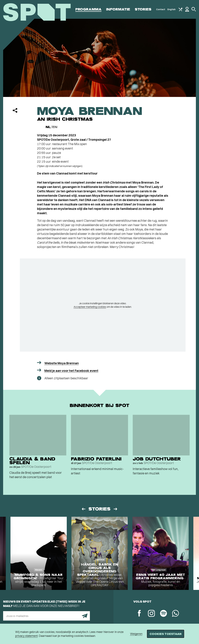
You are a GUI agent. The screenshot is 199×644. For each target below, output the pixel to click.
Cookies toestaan (166, 634)
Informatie (118, 9)
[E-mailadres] (47, 616)
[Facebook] (139, 614)
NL (48, 127)
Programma (88, 9)
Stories (143, 9)
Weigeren (136, 634)
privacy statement (26, 636)
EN (55, 127)
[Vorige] (83, 509)
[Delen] (15, 110)
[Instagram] (151, 614)
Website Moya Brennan (62, 363)
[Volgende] (116, 509)
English (171, 9)
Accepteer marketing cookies (90, 307)
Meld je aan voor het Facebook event (71, 371)
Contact (161, 9)
